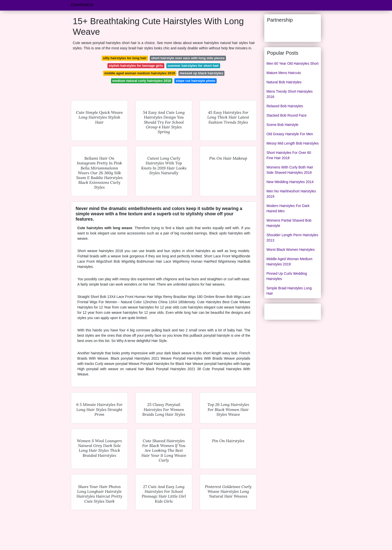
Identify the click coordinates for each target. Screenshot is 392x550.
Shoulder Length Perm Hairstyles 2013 (292, 238)
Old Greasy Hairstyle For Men (290, 134)
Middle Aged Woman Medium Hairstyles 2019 (289, 262)
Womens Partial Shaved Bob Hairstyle (289, 223)
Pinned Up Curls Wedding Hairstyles (287, 276)
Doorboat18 (82, 5)
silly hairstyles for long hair (125, 58)
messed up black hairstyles (201, 73)
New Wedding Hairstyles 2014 (290, 182)
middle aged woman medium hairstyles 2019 (140, 73)
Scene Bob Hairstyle (282, 125)
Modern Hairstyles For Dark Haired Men (288, 208)
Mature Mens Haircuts (284, 73)
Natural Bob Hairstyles (284, 82)
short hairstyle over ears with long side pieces (188, 58)
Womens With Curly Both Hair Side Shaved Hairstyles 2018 (290, 170)
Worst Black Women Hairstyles (291, 250)
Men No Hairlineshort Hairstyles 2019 (291, 194)
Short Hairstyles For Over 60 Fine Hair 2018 (289, 155)
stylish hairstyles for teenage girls (136, 66)
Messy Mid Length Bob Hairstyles (293, 143)
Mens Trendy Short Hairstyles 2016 (290, 94)
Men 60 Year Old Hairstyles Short (292, 63)
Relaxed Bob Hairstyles (285, 106)
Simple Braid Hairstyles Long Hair (289, 291)
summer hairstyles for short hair (193, 66)
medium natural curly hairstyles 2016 (142, 81)
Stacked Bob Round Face (287, 115)
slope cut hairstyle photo (195, 81)
